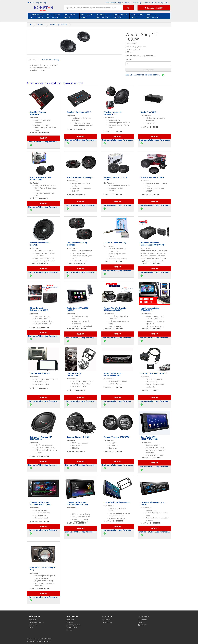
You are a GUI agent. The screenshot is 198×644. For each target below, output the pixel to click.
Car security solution (73, 625)
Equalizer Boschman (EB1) (79, 112)
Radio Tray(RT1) (148, 112)
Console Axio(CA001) (40, 373)
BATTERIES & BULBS (87, 16)
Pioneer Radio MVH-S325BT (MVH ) (154, 503)
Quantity (129, 59)
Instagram (143, 625)
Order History (107, 622)
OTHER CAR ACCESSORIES (153, 16)
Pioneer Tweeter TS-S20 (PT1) (115, 178)
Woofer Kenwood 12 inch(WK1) (40, 244)
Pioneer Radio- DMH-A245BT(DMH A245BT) (77, 503)
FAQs (31, 627)
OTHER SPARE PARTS (137, 16)
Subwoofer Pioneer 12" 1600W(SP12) (41, 438)
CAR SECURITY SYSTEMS (120, 16)
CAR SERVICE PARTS (70, 16)
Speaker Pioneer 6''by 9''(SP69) (77, 244)
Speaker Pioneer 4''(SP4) (152, 177)
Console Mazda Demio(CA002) (74, 374)
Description (33, 60)
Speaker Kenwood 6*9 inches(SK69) (40, 178)
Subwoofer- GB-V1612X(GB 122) (43, 569)
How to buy (33, 625)
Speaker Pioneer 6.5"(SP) (79, 437)
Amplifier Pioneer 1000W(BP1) (38, 113)
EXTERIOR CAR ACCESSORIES (37, 16)
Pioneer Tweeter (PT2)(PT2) (117, 437)
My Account (106, 620)
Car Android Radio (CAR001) (117, 502)
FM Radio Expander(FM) (115, 243)
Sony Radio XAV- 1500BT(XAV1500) (149, 438)
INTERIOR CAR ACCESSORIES (54, 16)
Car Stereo (41, 25)
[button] (148, 70)
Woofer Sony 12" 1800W (59, 25)
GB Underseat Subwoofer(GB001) (39, 309)
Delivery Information (36, 622)
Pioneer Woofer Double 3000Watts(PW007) (115, 309)
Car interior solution (73, 627)
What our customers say (50, 60)
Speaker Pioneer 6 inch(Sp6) (80, 177)
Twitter (142, 622)
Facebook (143, 620)
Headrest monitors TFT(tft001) (150, 309)
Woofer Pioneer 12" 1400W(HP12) (113, 113)
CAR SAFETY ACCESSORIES (103, 16)
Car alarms (69, 622)
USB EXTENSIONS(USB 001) (153, 373)
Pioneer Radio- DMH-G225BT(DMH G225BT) (40, 503)
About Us (33, 620)
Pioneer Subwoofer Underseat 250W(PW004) (153, 244)
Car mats (69, 630)
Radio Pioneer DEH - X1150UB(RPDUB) (113, 374)
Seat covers (70, 620)
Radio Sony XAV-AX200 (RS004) (78, 309)
